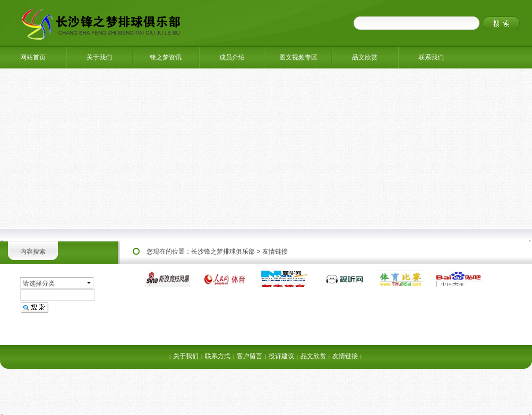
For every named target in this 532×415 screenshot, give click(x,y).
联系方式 (218, 356)
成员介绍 (232, 57)
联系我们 (431, 57)
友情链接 (275, 252)
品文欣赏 (365, 57)
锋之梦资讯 (166, 57)
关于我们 (99, 57)
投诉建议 (281, 356)
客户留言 (250, 356)
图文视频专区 (298, 57)
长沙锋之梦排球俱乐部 (223, 252)
